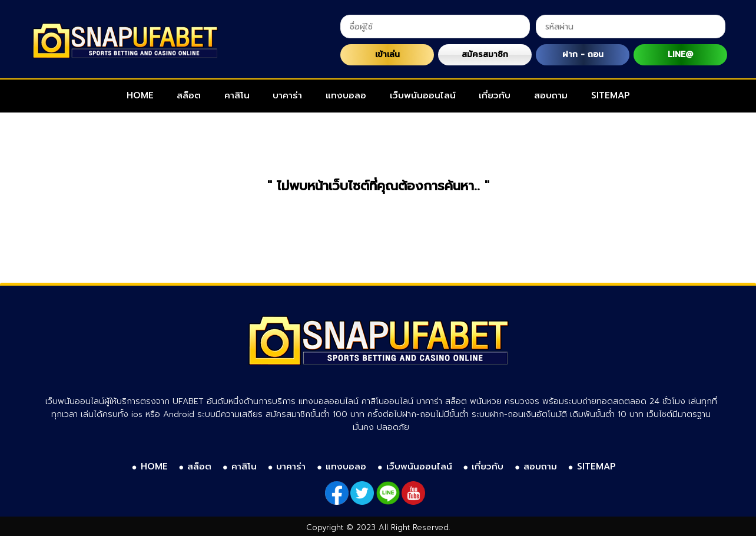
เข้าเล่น (387, 54)
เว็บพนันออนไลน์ (423, 95)
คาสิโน (237, 95)
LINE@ (680, 54)
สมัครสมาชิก (485, 54)
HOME (140, 95)
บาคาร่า (287, 95)
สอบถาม (551, 95)
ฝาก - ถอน (583, 54)
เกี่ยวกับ (495, 95)
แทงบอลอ (346, 95)
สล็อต (189, 95)
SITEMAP (611, 95)
